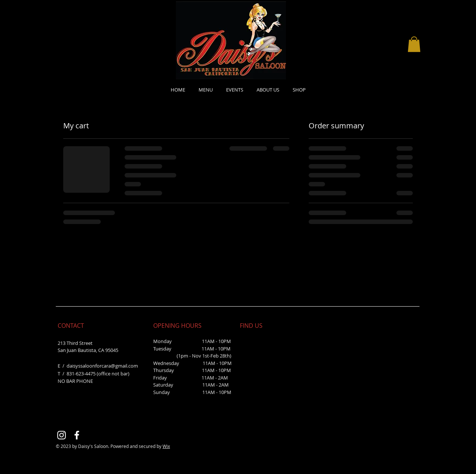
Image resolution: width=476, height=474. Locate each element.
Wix (166, 446)
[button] (414, 44)
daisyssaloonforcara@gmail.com (102, 366)
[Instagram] (62, 435)
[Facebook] (77, 435)
